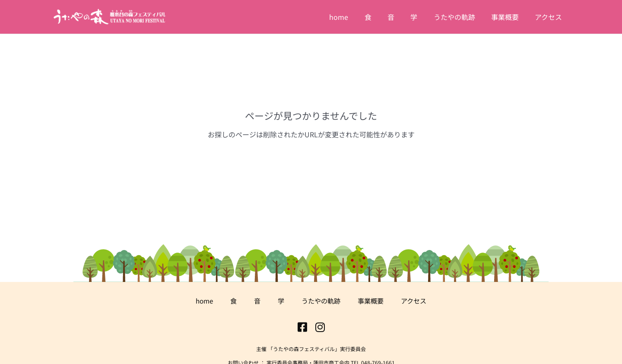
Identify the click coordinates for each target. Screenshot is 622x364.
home (201, 301)
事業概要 (373, 301)
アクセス (417, 301)
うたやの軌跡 (321, 301)
